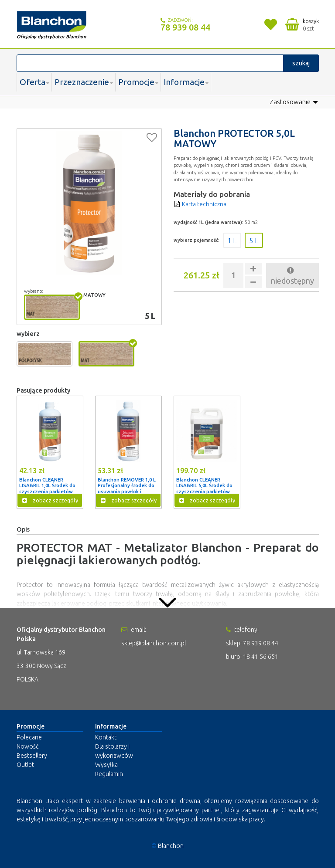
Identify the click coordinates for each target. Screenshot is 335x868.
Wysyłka (106, 765)
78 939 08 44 (185, 27)
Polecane (29, 737)
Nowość (27, 746)
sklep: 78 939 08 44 (252, 643)
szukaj (301, 63)
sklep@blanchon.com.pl (154, 643)
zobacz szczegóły (50, 500)
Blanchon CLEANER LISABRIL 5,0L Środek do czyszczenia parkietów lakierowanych (205, 488)
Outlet (25, 765)
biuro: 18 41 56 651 (252, 656)
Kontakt (106, 737)
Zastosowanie (294, 102)
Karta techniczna (201, 204)
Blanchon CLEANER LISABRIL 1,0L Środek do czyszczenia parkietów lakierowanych (48, 488)
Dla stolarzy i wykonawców (114, 751)
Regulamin (109, 774)
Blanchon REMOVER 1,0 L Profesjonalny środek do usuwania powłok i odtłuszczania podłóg (128, 488)
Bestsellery (32, 756)
